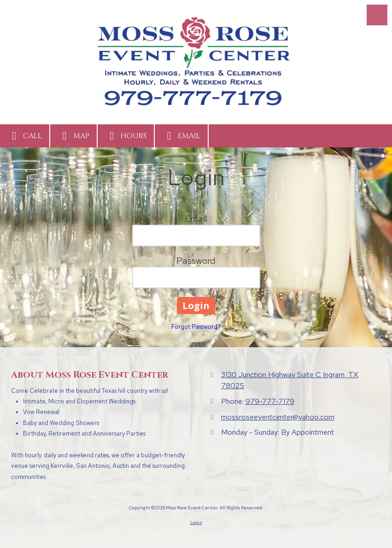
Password (196, 261)
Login (196, 522)
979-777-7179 (270, 401)
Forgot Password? (196, 327)
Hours (126, 136)
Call (25, 136)
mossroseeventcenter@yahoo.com (278, 417)
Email (181, 136)
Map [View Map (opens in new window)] (73, 136)
